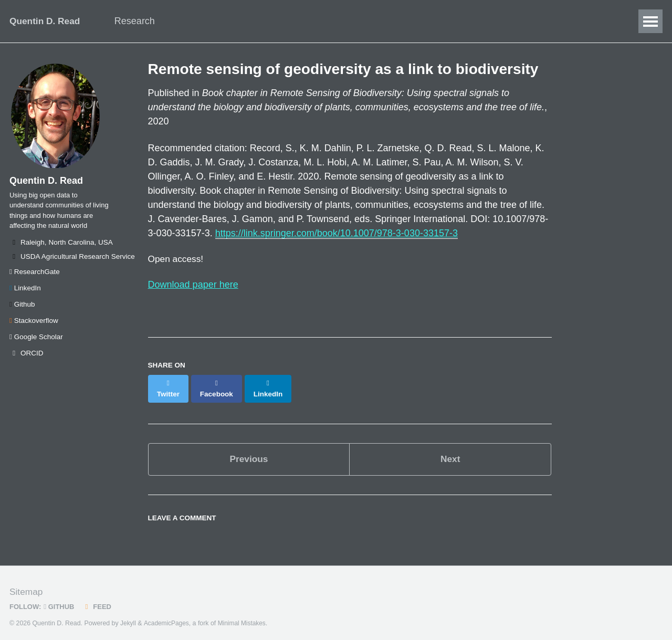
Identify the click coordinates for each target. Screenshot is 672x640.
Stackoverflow (34, 327)
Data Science (208, 21)
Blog (359, 21)
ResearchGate (35, 279)
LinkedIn (25, 295)
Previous (249, 451)
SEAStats (439, 21)
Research (141, 21)
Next (450, 451)
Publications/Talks (293, 21)
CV (393, 21)
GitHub (61, 600)
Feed (99, 600)
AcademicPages (167, 616)
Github (22, 311)
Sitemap (27, 585)
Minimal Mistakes (245, 616)
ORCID (27, 360)
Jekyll (128, 616)
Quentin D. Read (46, 21)
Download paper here (193, 286)
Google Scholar (36, 344)
